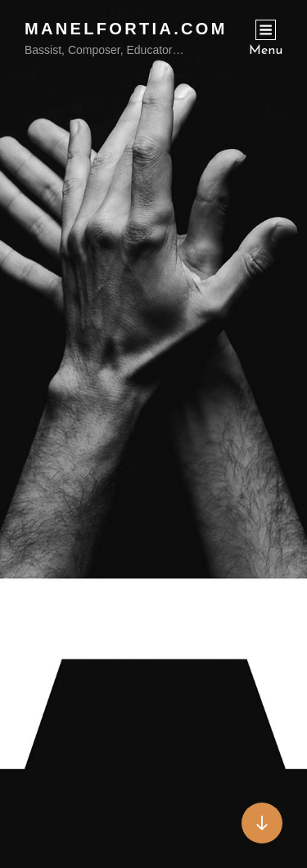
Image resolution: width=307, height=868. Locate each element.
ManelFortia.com (126, 29)
